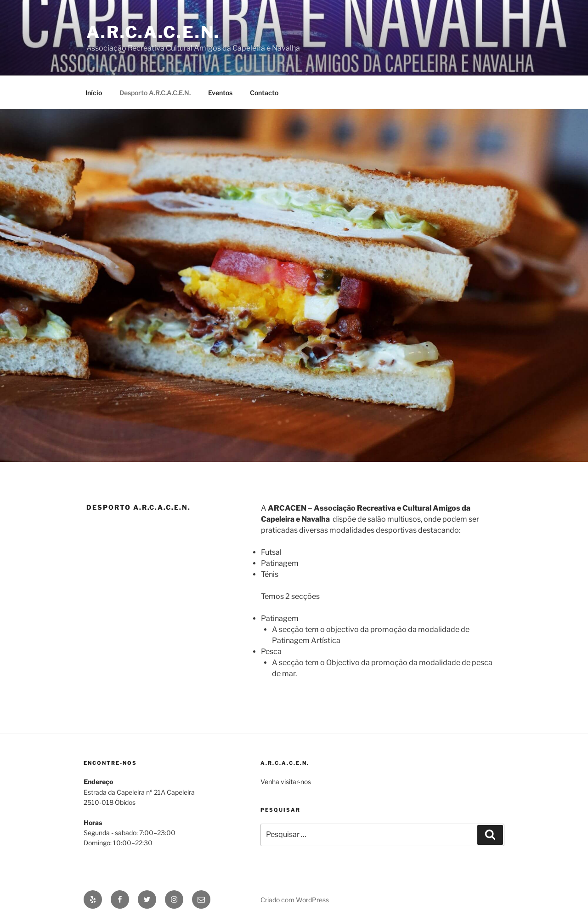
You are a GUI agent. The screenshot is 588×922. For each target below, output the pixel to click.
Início (94, 93)
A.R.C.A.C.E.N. (153, 32)
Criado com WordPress (295, 900)
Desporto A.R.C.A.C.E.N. (155, 93)
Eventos (220, 93)
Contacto (264, 93)
